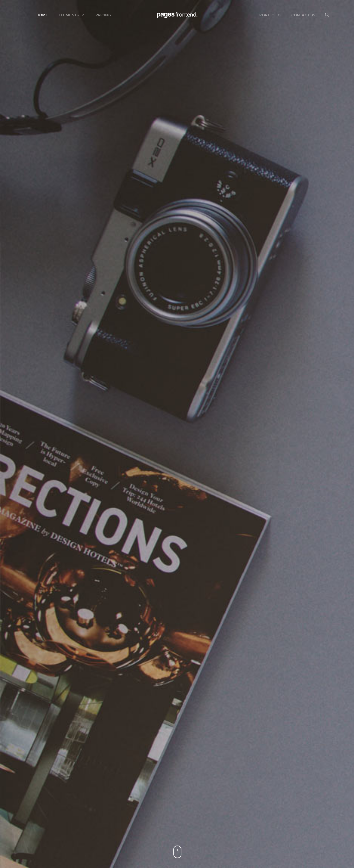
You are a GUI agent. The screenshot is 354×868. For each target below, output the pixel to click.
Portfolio (270, 15)
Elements (72, 15)
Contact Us (303, 15)
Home (42, 15)
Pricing (103, 15)
